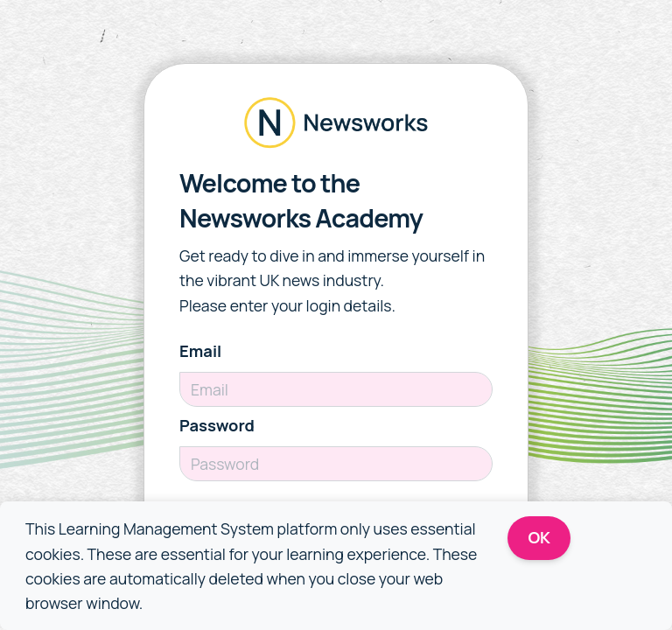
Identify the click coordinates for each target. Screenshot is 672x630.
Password (217, 425)
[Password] (336, 464)
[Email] (336, 389)
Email (200, 351)
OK (539, 537)
